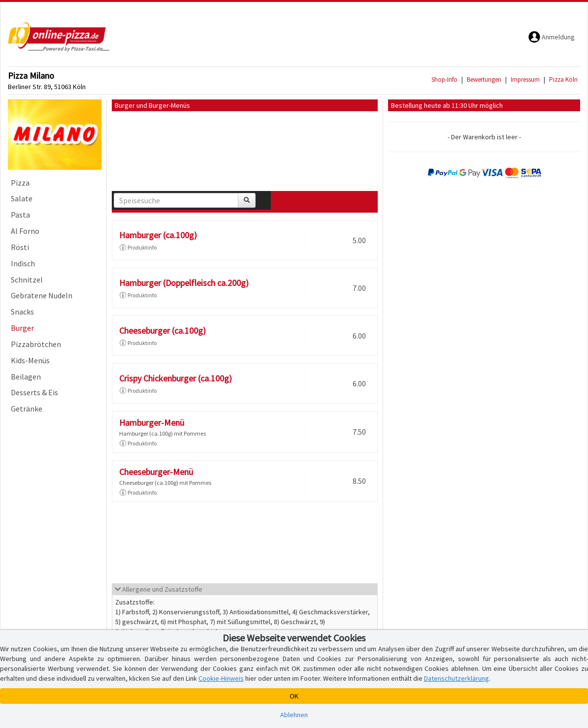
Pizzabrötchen (36, 344)
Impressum (525, 79)
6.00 (359, 336)
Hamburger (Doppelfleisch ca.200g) (184, 283)
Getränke (27, 409)
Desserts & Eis (34, 392)
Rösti (20, 247)
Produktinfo (138, 247)
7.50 (359, 432)
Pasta (20, 215)
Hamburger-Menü (152, 423)
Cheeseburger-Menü (156, 472)
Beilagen (26, 377)
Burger (22, 328)
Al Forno (25, 231)
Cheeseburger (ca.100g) (163, 331)
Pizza (20, 183)
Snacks (22, 312)
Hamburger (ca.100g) (158, 235)
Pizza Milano (31, 76)
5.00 (359, 240)
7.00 (359, 288)
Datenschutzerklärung (457, 678)
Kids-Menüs (30, 360)
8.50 (359, 481)
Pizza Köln (563, 79)
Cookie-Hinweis (221, 678)
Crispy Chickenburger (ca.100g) (176, 378)
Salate (22, 198)
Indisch (23, 263)
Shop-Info (444, 79)
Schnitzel (27, 280)
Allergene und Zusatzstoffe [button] (159, 589)
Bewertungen (484, 79)
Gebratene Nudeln (42, 295)
